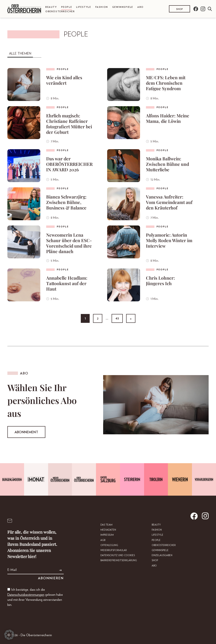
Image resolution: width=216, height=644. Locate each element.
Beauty (51, 7)
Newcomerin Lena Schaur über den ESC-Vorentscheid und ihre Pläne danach (69, 243)
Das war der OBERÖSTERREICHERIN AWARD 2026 (69, 164)
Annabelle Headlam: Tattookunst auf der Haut (67, 283)
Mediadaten (108, 530)
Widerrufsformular (114, 550)
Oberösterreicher (60, 11)
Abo (140, 7)
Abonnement (26, 432)
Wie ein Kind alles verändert (64, 80)
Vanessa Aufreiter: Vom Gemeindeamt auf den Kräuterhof (169, 202)
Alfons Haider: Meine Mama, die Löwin (168, 118)
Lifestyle (84, 7)
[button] (9, 635)
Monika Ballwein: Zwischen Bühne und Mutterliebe (167, 164)
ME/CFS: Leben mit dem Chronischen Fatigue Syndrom (166, 83)
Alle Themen (20, 54)
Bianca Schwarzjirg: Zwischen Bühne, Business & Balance (66, 202)
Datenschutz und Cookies (118, 555)
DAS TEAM (106, 525)
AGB (103, 540)
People (67, 7)
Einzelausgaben (162, 555)
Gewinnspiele (123, 7)
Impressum (107, 535)
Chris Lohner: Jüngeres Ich (160, 280)
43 (117, 318)
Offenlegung (109, 545)
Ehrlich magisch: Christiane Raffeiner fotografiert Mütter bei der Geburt (69, 124)
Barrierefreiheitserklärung (119, 560)
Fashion (102, 7)
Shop (180, 9)
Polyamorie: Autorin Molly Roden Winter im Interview (169, 240)
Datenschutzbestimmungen (26, 595)
